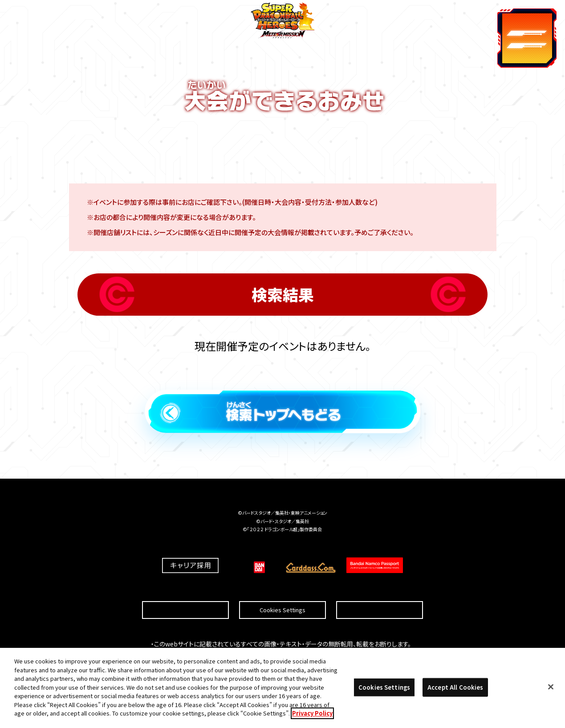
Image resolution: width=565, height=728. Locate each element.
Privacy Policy (312, 715)
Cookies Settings (282, 589)
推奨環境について (185, 589)
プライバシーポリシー (379, 589)
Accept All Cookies (455, 689)
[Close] (551, 688)
